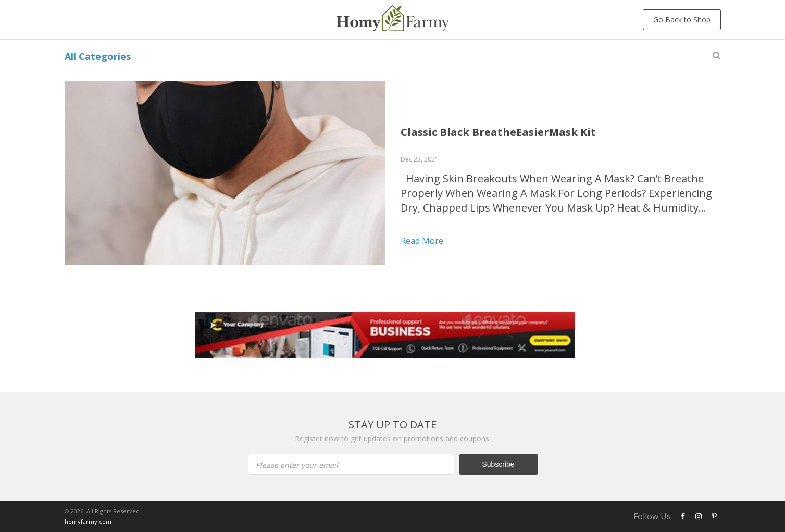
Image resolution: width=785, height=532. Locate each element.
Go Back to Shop (682, 20)
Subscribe (498, 464)
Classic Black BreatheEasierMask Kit (498, 132)
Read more (422, 241)
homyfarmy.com (88, 521)
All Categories (98, 56)
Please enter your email (297, 465)
